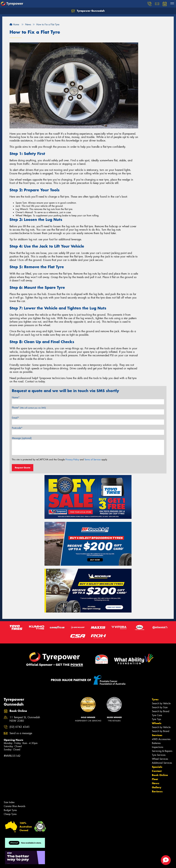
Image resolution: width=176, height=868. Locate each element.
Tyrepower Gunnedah (88, 11)
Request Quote (23, 468)
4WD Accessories (161, 739)
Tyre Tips (156, 719)
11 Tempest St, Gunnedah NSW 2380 (25, 719)
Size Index (9, 802)
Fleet (155, 779)
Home (14, 24)
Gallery (157, 787)
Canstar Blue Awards (15, 806)
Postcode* (17, 428)
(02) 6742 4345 (20, 727)
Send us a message (21, 733)
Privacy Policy (72, 460)
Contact (157, 771)
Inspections (158, 747)
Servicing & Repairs (162, 751)
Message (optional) (22, 438)
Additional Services (162, 763)
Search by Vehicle (161, 703)
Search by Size (160, 707)
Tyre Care (157, 715)
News (156, 783)
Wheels (157, 723)
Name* (16, 397)
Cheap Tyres (10, 814)
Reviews (157, 791)
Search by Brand (161, 711)
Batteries (156, 743)
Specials (157, 767)
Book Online (160, 775)
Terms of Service (93, 460)
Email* (15, 418)
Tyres (155, 699)
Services (157, 735)
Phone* (29, 408)
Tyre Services (159, 755)
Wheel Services (160, 759)
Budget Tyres (10, 810)
